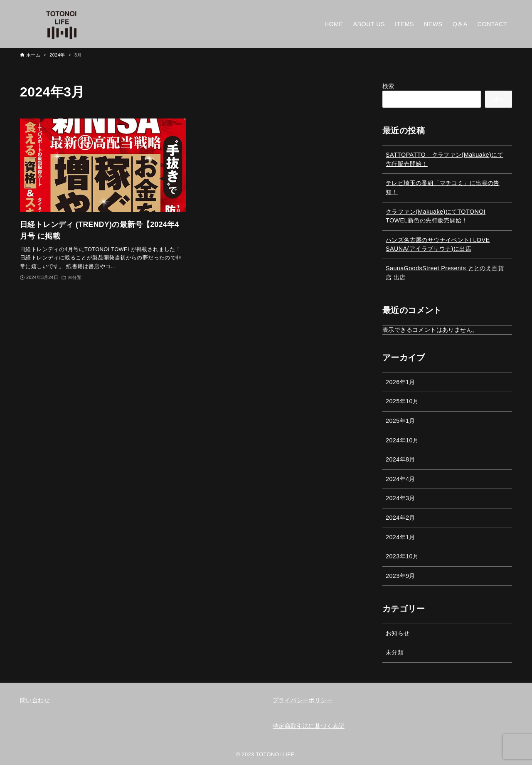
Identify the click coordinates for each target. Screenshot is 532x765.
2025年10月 (402, 401)
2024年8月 (400, 459)
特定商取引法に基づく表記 (309, 726)
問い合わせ (35, 700)
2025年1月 (400, 421)
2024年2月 (400, 518)
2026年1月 (400, 382)
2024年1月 (400, 537)
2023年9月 (400, 576)
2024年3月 (400, 498)
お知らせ (398, 633)
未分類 (395, 652)
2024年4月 (400, 479)
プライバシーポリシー (303, 700)
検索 (388, 86)
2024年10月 (402, 440)
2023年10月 (402, 556)
